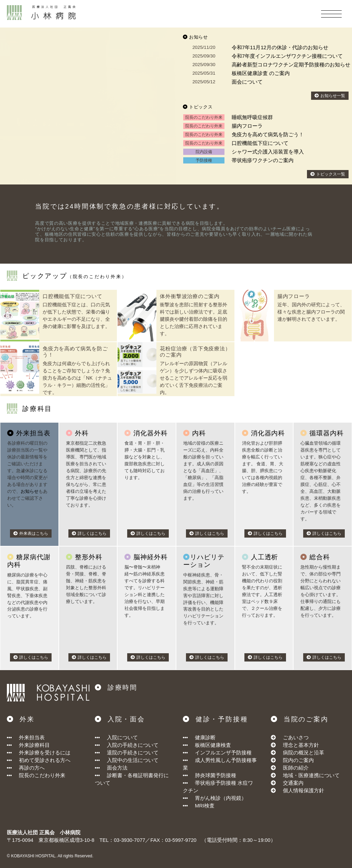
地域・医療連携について (311, 775)
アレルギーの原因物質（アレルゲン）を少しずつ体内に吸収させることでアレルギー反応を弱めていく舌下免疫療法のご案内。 (194, 378)
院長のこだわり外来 (36, 775)
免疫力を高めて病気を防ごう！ (268, 135)
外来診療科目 (28, 745)
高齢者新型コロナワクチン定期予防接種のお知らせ (291, 65)
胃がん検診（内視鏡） (215, 798)
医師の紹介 (296, 768)
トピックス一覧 (328, 174)
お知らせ (30, 491)
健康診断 (199, 738)
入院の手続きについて (127, 745)
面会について (247, 82)
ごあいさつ (296, 738)
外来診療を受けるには (39, 753)
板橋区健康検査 (207, 745)
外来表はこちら (31, 533)
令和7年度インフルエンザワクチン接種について (287, 56)
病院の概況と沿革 (304, 753)
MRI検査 (199, 806)
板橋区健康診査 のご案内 (261, 73)
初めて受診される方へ (39, 760)
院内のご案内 (298, 760)
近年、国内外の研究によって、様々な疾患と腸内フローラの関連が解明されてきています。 (311, 312)
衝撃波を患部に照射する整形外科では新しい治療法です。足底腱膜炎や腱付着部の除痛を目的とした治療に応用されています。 (194, 319)
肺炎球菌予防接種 (210, 775)
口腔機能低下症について (260, 143)
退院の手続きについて (127, 753)
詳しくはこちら (89, 533)
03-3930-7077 (129, 840)
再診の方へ (26, 768)
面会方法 (111, 768)
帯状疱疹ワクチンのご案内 (263, 160)
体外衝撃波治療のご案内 (190, 296)
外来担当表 (26, 738)
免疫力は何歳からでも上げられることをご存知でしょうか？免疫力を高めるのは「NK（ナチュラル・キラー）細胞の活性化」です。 (77, 378)
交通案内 (293, 783)
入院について (116, 738)
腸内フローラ (247, 126)
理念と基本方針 (301, 745)
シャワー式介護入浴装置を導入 (268, 152)
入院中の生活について (127, 760)
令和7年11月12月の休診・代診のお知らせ (280, 47)
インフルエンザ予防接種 (217, 753)
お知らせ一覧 (330, 96)
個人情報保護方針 (304, 791)
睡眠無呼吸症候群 (252, 117)
